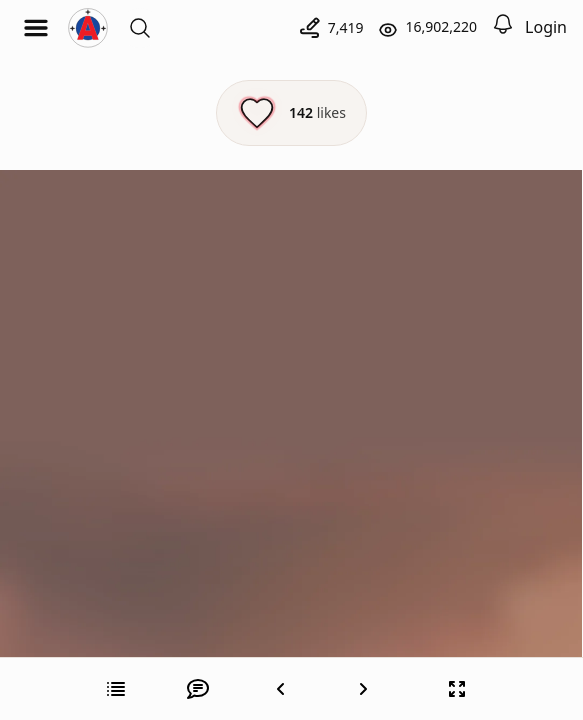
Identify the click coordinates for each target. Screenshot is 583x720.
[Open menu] (36, 28)
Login (546, 27)
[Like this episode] (291, 113)
